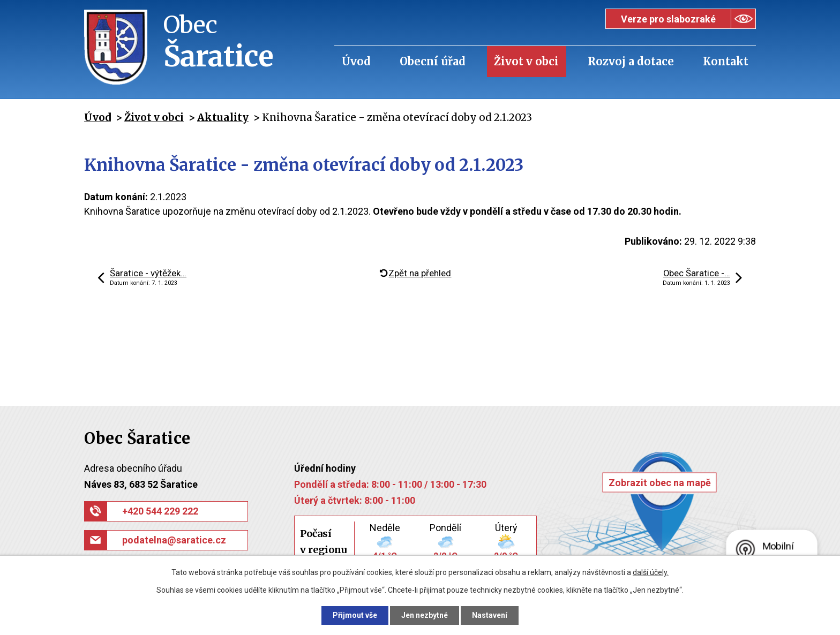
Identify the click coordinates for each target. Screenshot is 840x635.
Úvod (356, 61)
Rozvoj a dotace (631, 61)
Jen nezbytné (425, 615)
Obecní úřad (433, 61)
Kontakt (726, 61)
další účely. (651, 572)
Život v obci (526, 61)
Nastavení (490, 615)
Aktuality (223, 117)
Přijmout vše (355, 615)
